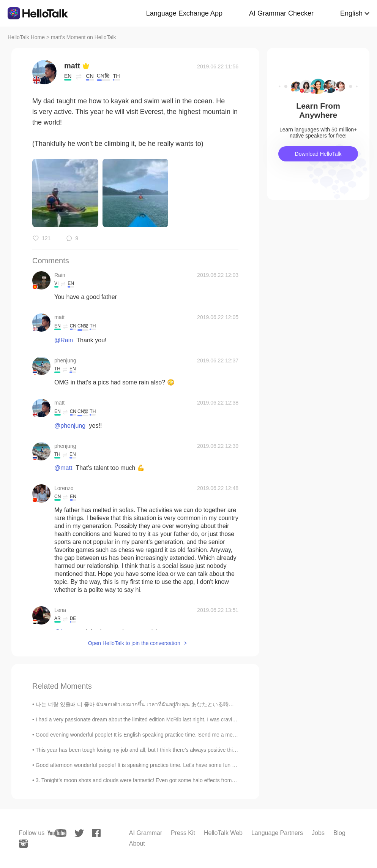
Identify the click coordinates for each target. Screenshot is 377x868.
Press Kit (183, 833)
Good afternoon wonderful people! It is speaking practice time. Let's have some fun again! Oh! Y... (151, 765)
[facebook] (96, 833)
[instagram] (23, 844)
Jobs (318, 833)
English (351, 13)
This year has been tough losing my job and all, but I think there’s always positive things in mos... (149, 750)
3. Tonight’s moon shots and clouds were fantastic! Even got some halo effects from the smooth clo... (154, 780)
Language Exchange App (184, 13)
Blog (339, 833)
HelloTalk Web (223, 833)
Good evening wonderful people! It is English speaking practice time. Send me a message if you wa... (155, 735)
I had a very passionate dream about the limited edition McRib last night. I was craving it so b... (147, 719)
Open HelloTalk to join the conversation (134, 643)
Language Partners (277, 833)
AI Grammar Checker (281, 13)
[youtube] (57, 833)
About (137, 843)
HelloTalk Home (26, 37)
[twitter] (79, 833)
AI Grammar (146, 833)
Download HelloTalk (318, 154)
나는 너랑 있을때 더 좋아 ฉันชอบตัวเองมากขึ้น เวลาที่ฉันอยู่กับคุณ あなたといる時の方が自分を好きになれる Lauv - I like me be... (189, 704)
